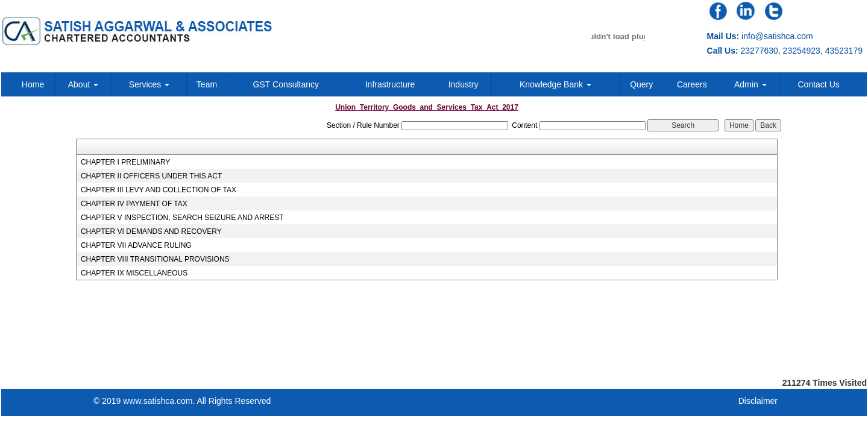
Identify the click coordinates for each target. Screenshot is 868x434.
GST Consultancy (286, 84)
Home (33, 84)
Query (641, 84)
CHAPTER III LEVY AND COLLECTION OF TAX (159, 190)
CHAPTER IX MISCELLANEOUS (134, 273)
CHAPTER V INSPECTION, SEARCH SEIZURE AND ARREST (182, 218)
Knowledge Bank (555, 84)
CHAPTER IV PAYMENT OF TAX (134, 204)
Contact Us (819, 84)
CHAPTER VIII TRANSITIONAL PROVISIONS (155, 259)
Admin (750, 84)
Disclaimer (758, 401)
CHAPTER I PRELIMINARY (125, 162)
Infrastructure (390, 84)
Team (207, 84)
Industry (464, 84)
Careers (692, 84)
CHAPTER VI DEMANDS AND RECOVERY (151, 231)
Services (149, 84)
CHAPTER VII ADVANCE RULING (136, 245)
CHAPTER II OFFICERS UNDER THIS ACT (151, 176)
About (83, 84)
